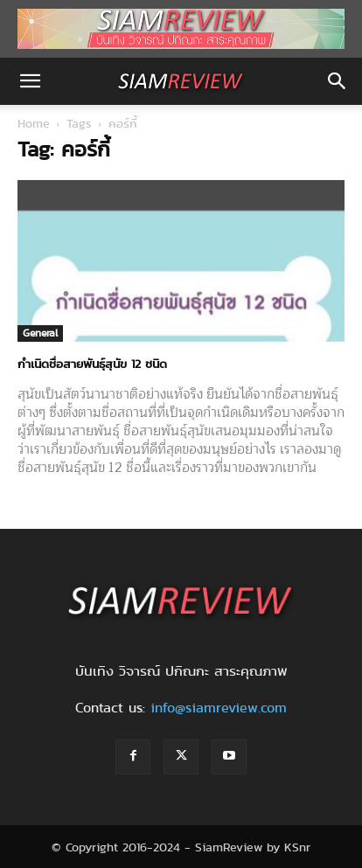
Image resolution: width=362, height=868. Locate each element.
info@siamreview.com (219, 708)
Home (34, 123)
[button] (30, 81)
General (40, 333)
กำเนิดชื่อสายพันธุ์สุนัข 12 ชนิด (92, 364)
